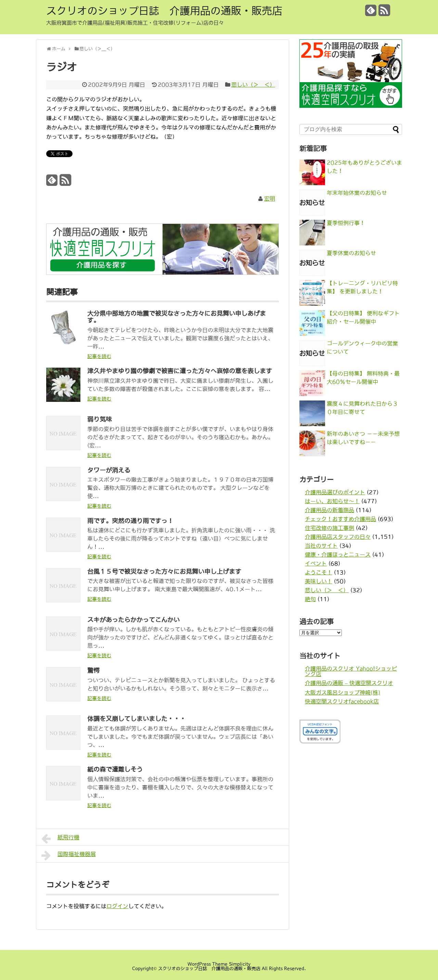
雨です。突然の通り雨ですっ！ (130, 521)
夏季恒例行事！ (346, 223)
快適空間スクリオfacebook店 (342, 701)
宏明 (270, 199)
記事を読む (99, 356)
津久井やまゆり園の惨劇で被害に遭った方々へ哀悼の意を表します (180, 371)
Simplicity (240, 964)
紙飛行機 (60, 839)
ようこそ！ (319, 572)
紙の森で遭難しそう (115, 769)
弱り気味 (100, 419)
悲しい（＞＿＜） (253, 85)
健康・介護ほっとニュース (338, 555)
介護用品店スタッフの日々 (338, 537)
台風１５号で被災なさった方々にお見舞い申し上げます (164, 572)
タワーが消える (109, 470)
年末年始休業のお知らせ (357, 193)
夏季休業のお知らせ (351, 253)
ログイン (117, 906)
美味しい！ (319, 581)
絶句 (310, 599)
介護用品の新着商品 (330, 510)
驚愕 (93, 671)
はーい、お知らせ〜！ (332, 501)
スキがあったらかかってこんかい (133, 620)
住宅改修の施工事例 (330, 528)
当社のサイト (321, 546)
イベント (316, 563)
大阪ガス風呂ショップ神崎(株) (343, 692)
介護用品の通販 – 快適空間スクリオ (349, 683)
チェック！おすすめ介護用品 (340, 519)
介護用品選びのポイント (335, 492)
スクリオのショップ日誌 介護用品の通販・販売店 (164, 11)
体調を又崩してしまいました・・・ (137, 719)
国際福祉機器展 (69, 855)
